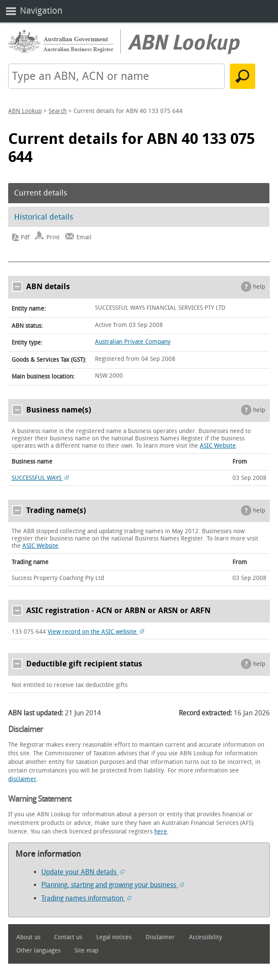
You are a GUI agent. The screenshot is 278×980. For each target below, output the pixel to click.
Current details (41, 193)
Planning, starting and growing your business (113, 885)
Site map (86, 951)
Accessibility (206, 937)
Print (53, 237)
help (259, 287)
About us (28, 937)
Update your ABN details (83, 872)
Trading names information (86, 898)
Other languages (38, 951)
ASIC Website (218, 446)
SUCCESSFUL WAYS (40, 478)
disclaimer (22, 779)
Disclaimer (160, 937)
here (161, 832)
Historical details (44, 217)
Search (58, 111)
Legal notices (114, 937)
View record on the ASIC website (96, 632)
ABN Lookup (25, 111)
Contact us (68, 937)
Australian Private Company (133, 342)
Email (84, 237)
